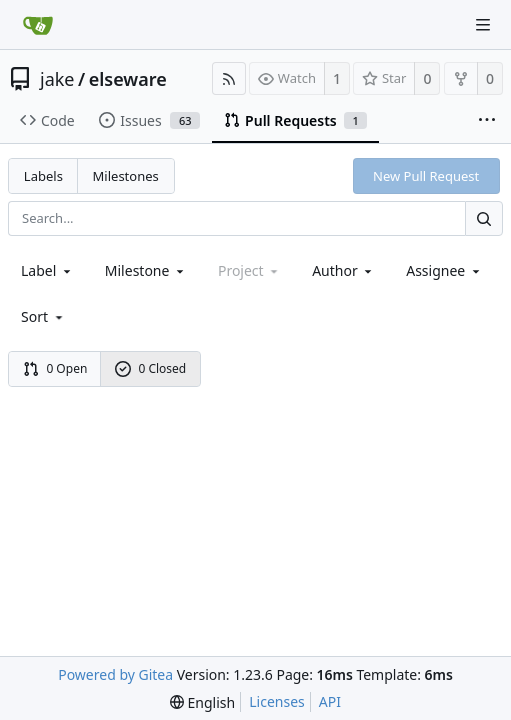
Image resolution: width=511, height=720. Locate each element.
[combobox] (47, 270)
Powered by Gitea (115, 674)
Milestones (126, 176)
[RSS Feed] (229, 78)
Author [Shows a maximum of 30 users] (343, 270)
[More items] (487, 121)
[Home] (38, 25)
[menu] (43, 316)
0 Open (55, 368)
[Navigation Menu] (483, 25)
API (330, 701)
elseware (128, 79)
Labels (43, 176)
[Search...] (484, 218)
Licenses (277, 701)
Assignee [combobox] (444, 270)
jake (57, 79)
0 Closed (151, 368)
